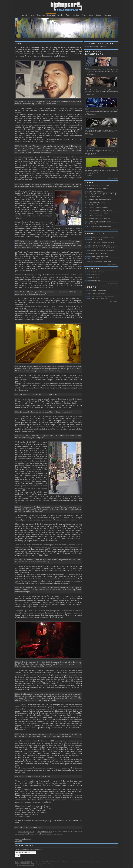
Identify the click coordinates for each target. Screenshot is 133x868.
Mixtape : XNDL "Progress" (96, 47)
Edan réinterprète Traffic (94, 216)
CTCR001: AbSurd (93, 197)
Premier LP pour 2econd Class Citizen (98, 221)
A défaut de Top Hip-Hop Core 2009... (98, 186)
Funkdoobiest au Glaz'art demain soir (98, 218)
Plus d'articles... (114, 283)
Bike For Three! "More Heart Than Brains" (100, 242)
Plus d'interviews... (113, 178)
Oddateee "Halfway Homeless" (97, 259)
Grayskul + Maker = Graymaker (96, 207)
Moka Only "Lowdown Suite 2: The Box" (100, 237)
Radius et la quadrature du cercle (96, 188)
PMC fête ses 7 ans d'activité (95, 205)
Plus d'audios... (114, 302)
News (32, 15)
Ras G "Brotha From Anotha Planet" (98, 262)
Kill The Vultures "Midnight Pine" (98, 299)
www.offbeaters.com (44, 832)
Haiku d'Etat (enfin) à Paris (95, 202)
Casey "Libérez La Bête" (94, 191)
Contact (98, 15)
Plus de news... (114, 229)
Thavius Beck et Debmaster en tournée (98, 199)
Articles (60, 15)
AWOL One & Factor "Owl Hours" (98, 245)
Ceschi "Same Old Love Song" (97, 253)
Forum (84, 15)
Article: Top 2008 (93, 280)
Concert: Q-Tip (92, 277)
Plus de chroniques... (113, 264)
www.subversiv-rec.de (26, 832)
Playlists (76, 15)
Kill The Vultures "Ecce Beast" (97, 256)
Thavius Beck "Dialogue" (95, 240)
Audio (68, 15)
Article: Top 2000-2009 (94, 272)
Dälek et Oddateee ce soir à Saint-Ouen (98, 210)
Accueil (24, 15)
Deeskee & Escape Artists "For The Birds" (100, 248)
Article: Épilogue (93, 275)
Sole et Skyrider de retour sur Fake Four (99, 227)
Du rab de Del (91, 224)
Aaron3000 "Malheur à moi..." (96, 291)
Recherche (108, 15)
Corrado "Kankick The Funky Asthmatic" (100, 296)
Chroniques (41, 15)
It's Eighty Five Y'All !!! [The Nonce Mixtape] (100, 194)
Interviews (51, 15)
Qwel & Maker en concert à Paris (97, 213)
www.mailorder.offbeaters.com (44, 834)
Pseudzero (28, 839)
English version (61, 56)
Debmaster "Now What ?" (95, 293)
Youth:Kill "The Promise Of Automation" (100, 251)
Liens (91, 15)
